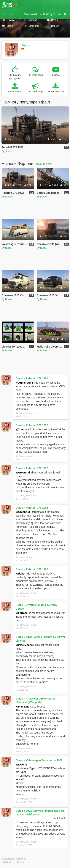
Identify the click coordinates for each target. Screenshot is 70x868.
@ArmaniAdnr (24, 383)
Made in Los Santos (13, 862)
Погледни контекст (26, 413)
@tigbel (20, 574)
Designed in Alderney (14, 859)
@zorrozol (22, 613)
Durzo (25, 45)
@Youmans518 (25, 429)
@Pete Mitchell (25, 645)
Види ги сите (44, 164)
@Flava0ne (23, 707)
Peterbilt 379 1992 (37, 378)
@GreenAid (23, 473)
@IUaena (21, 765)
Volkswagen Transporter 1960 (44, 760)
